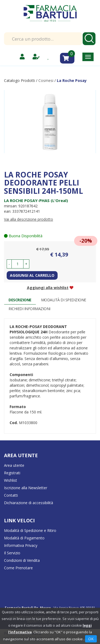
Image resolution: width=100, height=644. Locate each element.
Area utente (14, 465)
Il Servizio (12, 553)
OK (91, 639)
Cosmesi (46, 80)
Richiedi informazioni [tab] (29, 309)
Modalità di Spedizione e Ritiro (30, 530)
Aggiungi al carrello (32, 275)
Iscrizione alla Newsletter (26, 488)
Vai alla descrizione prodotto (29, 219)
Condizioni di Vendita (22, 560)
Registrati (12, 473)
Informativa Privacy (21, 545)
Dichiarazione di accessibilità (29, 503)
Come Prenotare (18, 568)
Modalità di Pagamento (24, 538)
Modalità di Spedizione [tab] (64, 300)
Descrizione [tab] (20, 300)
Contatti (11, 495)
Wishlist (11, 480)
